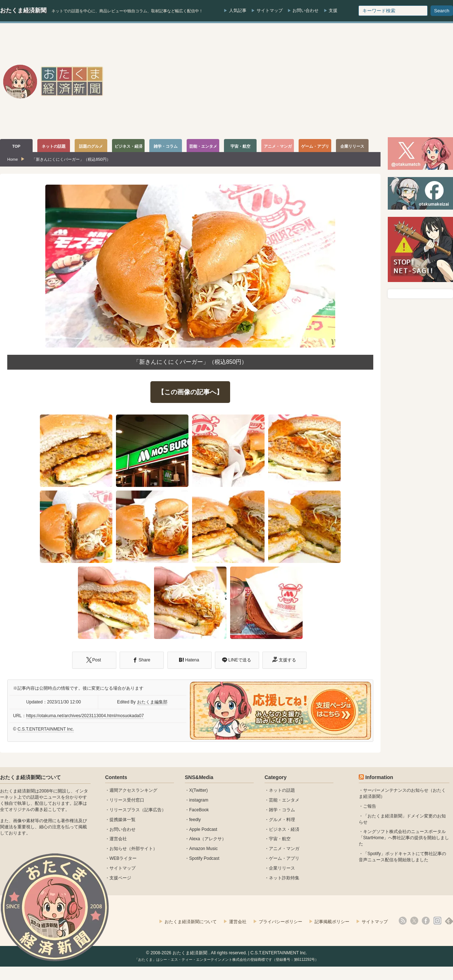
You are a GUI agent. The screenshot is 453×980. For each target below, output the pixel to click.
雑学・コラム (282, 810)
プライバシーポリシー (280, 922)
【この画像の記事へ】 (190, 392)
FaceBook (199, 810)
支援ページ (120, 878)
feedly (195, 820)
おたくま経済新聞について (30, 777)
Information (379, 777)
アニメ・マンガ (284, 849)
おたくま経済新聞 (23, 10)
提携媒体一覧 (122, 820)
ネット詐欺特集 (284, 878)
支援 (333, 10)
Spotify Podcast (204, 858)
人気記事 (238, 10)
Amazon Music (203, 849)
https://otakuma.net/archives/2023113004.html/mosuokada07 (85, 716)
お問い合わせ (306, 10)
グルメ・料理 (282, 820)
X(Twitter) (198, 790)
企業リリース (282, 868)
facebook (426, 921)
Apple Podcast (203, 829)
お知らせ (118, 849)
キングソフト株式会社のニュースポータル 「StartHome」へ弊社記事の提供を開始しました (404, 838)
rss (403, 921)
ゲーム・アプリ (284, 858)
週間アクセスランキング (133, 790)
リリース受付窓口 (127, 800)
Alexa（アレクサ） (208, 839)
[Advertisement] (322, 81)
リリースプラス (125, 810)
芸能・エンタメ (284, 800)
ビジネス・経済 (284, 829)
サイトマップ (270, 10)
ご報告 (370, 806)
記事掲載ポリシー (332, 922)
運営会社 (118, 839)
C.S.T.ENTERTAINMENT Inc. (46, 729)
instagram (199, 800)
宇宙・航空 (280, 839)
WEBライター (123, 858)
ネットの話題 (282, 790)
